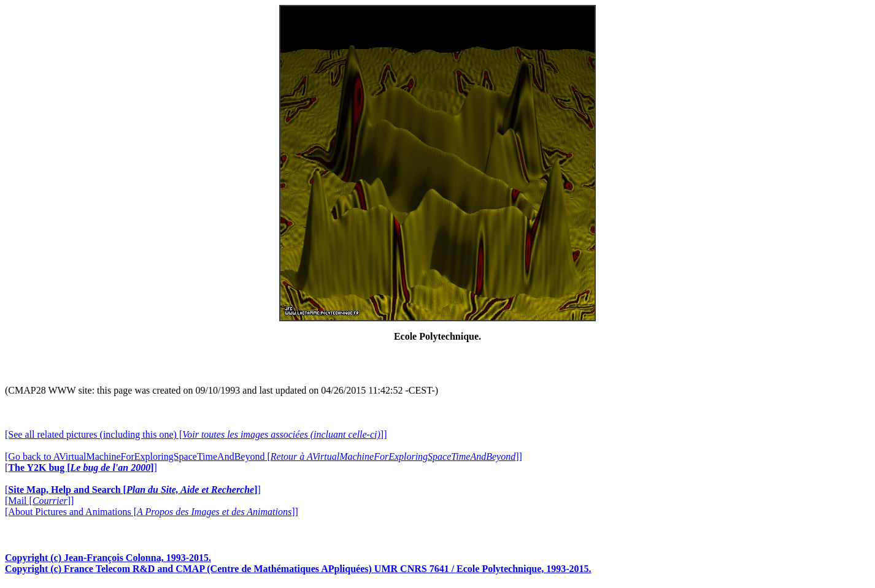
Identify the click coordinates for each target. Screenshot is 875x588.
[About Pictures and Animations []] (152, 512)
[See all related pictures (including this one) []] (196, 434)
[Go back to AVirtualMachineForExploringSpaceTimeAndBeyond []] (264, 456)
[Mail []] (39, 501)
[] (81, 468)
